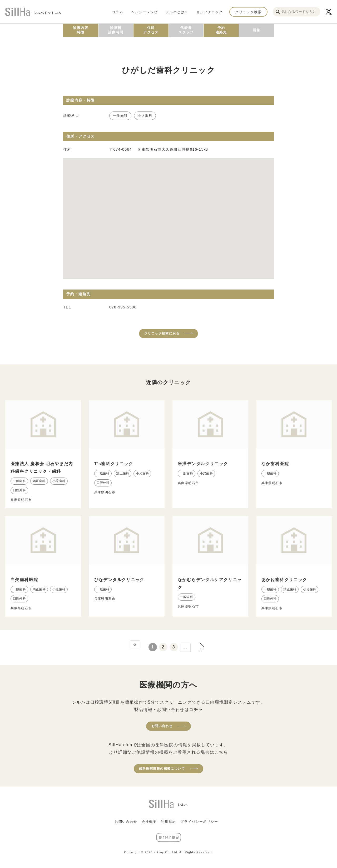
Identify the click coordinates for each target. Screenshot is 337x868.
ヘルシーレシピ (144, 12)
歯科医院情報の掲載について (162, 769)
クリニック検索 (248, 12)
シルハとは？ (177, 12)
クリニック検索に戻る (162, 333)
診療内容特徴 (81, 30)
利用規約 (168, 822)
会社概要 (149, 822)
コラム (118, 12)
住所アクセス (151, 30)
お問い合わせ (162, 726)
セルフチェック (209, 12)
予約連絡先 (221, 30)
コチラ (196, 710)
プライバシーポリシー (199, 822)
